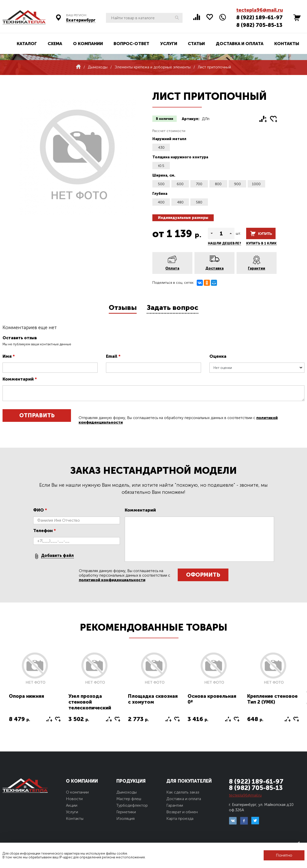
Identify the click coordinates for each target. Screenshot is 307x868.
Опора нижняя (26, 696)
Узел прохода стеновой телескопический (90, 702)
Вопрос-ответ (131, 44)
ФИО (40, 510)
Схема (55, 44)
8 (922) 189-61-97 (259, 17)
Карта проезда (180, 818)
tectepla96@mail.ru (260, 10)
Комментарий (20, 379)
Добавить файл (57, 555)
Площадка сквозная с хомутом (153, 699)
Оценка (218, 356)
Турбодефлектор (132, 805)
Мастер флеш (129, 799)
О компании (88, 44)
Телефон (44, 531)
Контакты (287, 44)
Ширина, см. (164, 175)
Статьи (196, 44)
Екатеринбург (81, 20)
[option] (35, 690)
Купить (265, 233)
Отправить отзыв (37, 417)
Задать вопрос (173, 308)
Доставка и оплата (240, 44)
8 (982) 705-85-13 (259, 25)
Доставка (214, 268)
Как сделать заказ (183, 792)
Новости (74, 799)
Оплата (172, 268)
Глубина (160, 194)
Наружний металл (169, 139)
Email (113, 356)
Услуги (169, 44)
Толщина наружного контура (180, 157)
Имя (9, 356)
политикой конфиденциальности (112, 580)
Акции (72, 805)
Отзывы (123, 308)
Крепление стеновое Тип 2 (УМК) (272, 699)
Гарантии (257, 268)
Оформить (203, 575)
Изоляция (125, 818)
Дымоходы (127, 792)
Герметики (126, 812)
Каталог (27, 44)
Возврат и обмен (182, 812)
